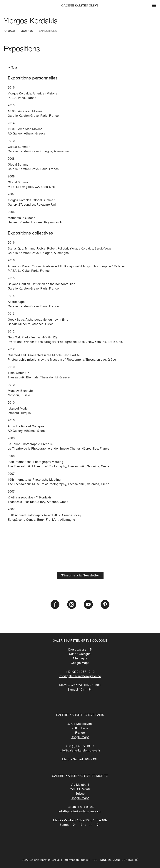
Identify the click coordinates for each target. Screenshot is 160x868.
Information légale (76, 860)
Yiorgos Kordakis (31, 22)
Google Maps (80, 663)
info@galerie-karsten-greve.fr (80, 751)
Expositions (48, 31)
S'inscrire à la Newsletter (80, 576)
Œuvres (27, 31)
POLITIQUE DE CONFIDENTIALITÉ (115, 860)
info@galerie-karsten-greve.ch (80, 812)
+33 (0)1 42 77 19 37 (80, 746)
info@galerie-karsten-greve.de (80, 677)
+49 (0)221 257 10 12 (80, 672)
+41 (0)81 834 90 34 (80, 807)
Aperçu (9, 31)
